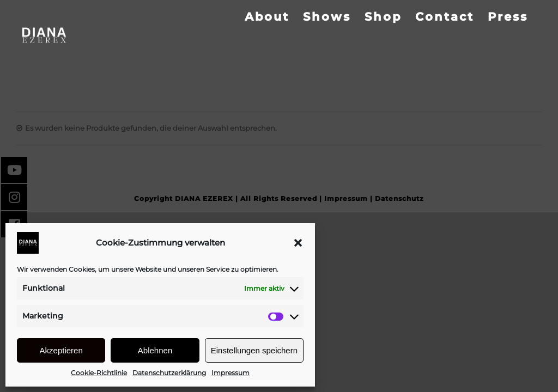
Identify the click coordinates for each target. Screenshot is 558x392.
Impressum (231, 373)
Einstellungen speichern (254, 350)
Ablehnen (155, 350)
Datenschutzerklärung (169, 373)
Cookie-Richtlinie (99, 373)
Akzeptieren (61, 350)
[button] (298, 243)
